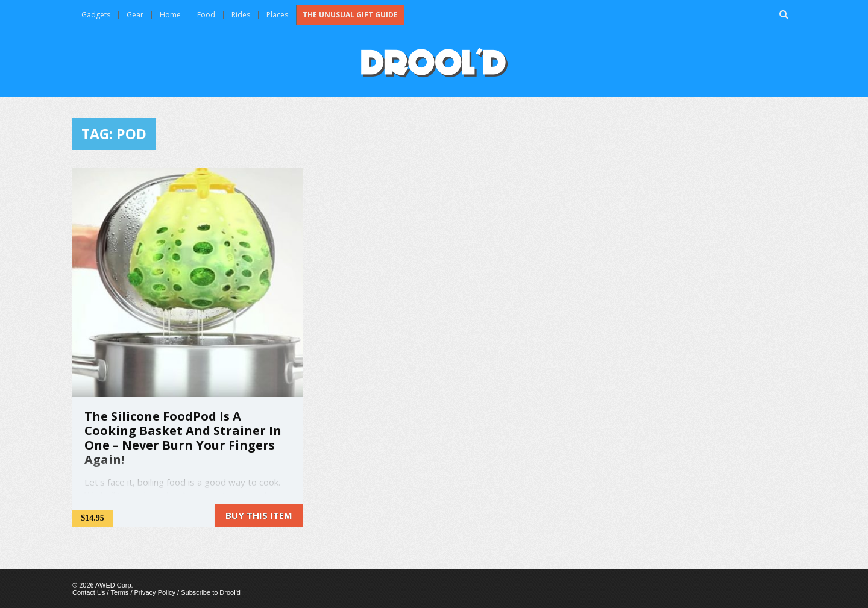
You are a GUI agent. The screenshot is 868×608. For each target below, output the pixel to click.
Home (170, 15)
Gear (135, 15)
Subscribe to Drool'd (211, 592)
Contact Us (89, 592)
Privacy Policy (155, 592)
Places (277, 15)
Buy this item (259, 515)
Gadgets (96, 15)
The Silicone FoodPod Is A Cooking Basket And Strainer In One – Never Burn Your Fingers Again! (183, 438)
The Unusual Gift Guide (350, 15)
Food (206, 15)
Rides (241, 15)
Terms (119, 592)
